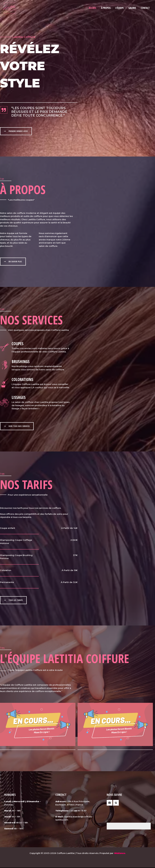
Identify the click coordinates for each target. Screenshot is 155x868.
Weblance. (120, 854)
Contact (145, 8)
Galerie (132, 8)
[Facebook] (110, 803)
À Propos (106, 8)
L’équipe (120, 8)
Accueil (93, 8)
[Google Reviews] (116, 803)
